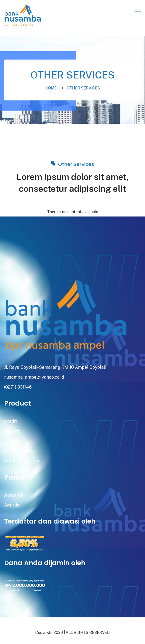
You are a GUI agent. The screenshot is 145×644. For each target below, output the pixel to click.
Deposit (12, 431)
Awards (12, 505)
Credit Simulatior (22, 461)
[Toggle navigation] (138, 10)
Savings (12, 441)
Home (51, 88)
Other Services (83, 88)
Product (18, 403)
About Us (14, 495)
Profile (14, 477)
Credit (11, 421)
